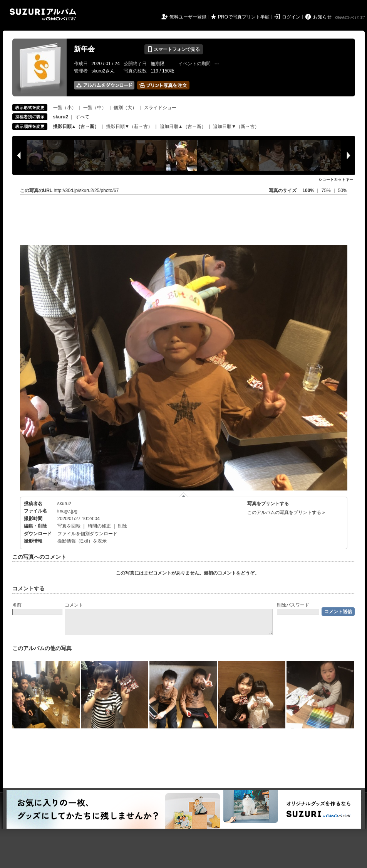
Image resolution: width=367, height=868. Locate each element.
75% (327, 190)
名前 (17, 605)
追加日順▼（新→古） (236, 126)
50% (342, 190)
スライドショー (160, 108)
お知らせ (322, 17)
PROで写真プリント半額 (244, 17)
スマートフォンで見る (173, 49)
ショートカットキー (336, 179)
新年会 (84, 49)
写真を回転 (69, 526)
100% (308, 190)
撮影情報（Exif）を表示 (82, 541)
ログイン (291, 17)
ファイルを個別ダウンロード (87, 534)
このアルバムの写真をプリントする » (286, 512)
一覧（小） (65, 108)
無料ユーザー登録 (188, 17)
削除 (122, 526)
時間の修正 (99, 526)
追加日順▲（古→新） (183, 126)
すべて (82, 117)
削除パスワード (293, 605)
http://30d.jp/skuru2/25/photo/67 (86, 190)
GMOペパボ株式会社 (350, 18)
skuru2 (64, 504)
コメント (74, 605)
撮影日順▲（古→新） (76, 126)
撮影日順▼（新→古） (129, 126)
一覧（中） (95, 108)
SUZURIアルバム (43, 14)
